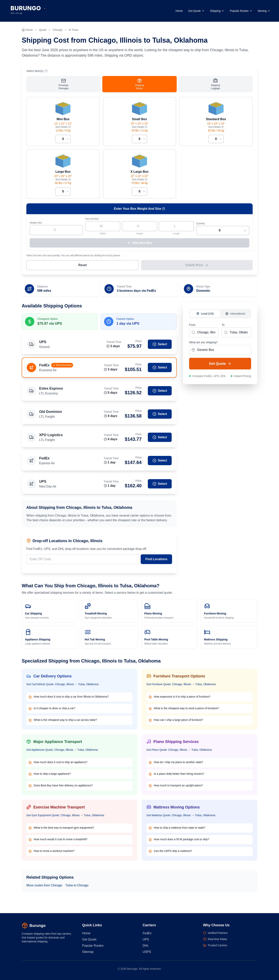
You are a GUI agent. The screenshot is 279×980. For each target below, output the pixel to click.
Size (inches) (92, 221)
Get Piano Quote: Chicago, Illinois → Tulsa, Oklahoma (179, 752)
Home (179, 11)
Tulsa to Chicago (77, 887)
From (192, 327)
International (235, 316)
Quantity (201, 226)
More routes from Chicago (44, 887)
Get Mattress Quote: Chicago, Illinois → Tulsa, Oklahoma (181, 817)
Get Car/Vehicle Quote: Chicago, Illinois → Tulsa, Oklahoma (62, 686)
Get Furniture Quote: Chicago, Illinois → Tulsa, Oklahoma (181, 686)
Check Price (197, 267)
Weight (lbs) (36, 225)
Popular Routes (241, 11)
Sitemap (88, 952)
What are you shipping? (203, 344)
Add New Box (139, 245)
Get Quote (196, 11)
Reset (83, 267)
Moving (264, 11)
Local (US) (205, 316)
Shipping (217, 11)
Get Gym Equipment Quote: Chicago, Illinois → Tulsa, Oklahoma (65, 817)
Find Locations (156, 561)
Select (160, 346)
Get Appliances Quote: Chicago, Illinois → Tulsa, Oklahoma (62, 752)
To (223, 327)
